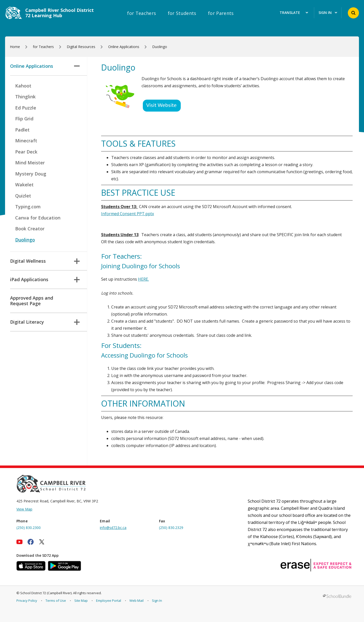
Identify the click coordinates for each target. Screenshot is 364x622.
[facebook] (31, 542)
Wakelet (24, 185)
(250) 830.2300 (29, 528)
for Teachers (142, 13)
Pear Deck (26, 152)
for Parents (221, 13)
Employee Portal (109, 601)
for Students (182, 13)
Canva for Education (38, 218)
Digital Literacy (45, 322)
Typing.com (28, 207)
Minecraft (26, 141)
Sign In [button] (328, 13)
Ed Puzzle (26, 108)
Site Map (81, 601)
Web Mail (136, 601)
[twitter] (42, 542)
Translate (294, 13)
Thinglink (25, 97)
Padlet (22, 130)
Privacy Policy (27, 601)
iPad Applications (45, 279)
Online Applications (45, 66)
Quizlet (23, 196)
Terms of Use (56, 601)
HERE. (143, 279)
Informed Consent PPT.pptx (128, 214)
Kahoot (23, 86)
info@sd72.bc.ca (113, 528)
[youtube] (19, 542)
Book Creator (30, 229)
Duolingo (25, 240)
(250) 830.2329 (171, 528)
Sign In (157, 601)
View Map (24, 509)
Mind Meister (30, 163)
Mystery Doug (31, 174)
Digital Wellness (45, 261)
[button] (353, 13)
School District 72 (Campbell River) (46, 593)
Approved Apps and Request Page (32, 301)
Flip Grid (24, 119)
